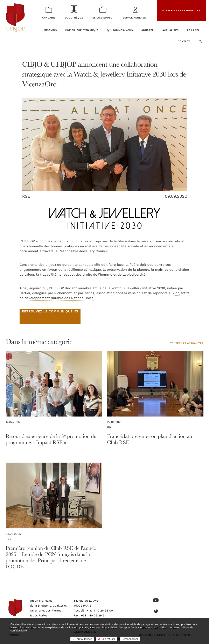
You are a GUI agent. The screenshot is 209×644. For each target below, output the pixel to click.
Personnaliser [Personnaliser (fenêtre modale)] (130, 639)
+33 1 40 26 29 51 (93, 616)
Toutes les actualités (187, 344)
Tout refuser (107, 639)
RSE (26, 196)
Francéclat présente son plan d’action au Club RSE (150, 439)
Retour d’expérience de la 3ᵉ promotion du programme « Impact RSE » (51, 439)
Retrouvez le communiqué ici (50, 312)
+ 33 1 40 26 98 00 (100, 611)
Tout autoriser (82, 639)
